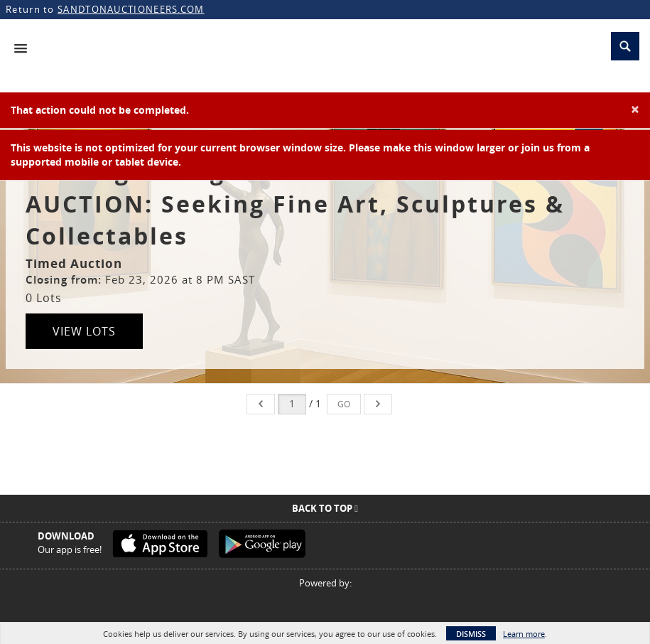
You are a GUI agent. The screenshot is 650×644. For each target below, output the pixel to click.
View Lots (84, 331)
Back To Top (325, 508)
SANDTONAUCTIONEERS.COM (131, 9)
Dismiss (471, 634)
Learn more (524, 634)
